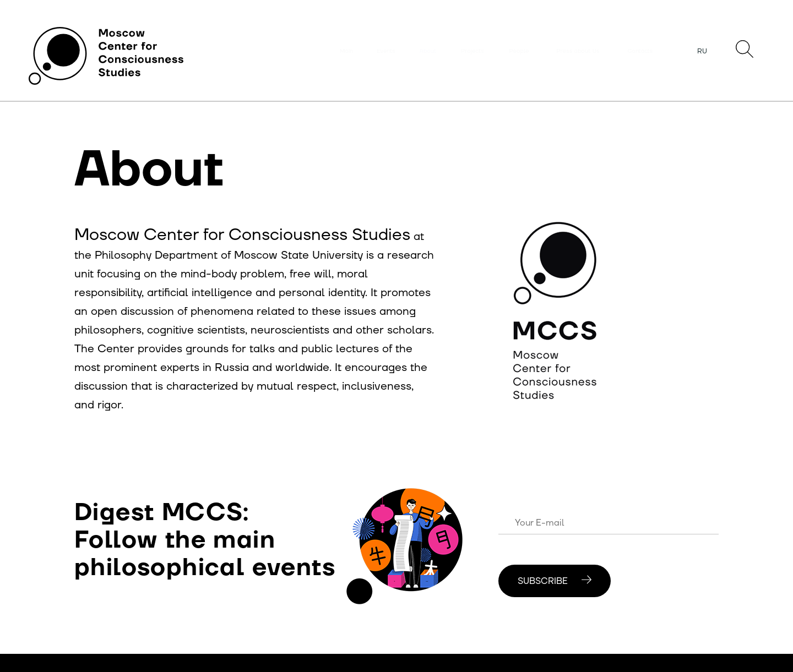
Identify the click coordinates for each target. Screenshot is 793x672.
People (519, 51)
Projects (472, 51)
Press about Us (578, 51)
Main (346, 51)
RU (702, 51)
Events (386, 51)
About (428, 51)
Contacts (640, 51)
